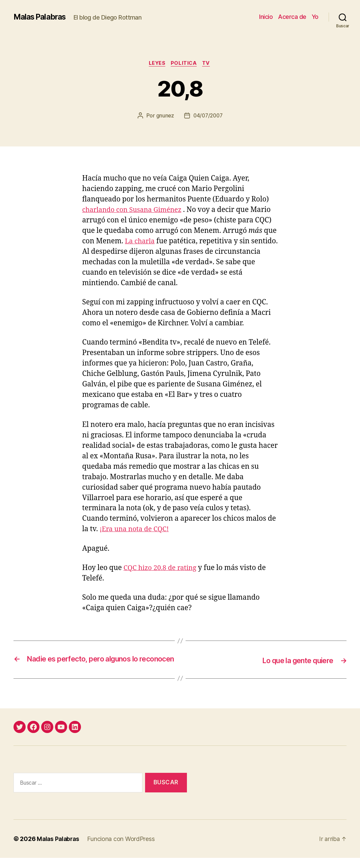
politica (185, 64)
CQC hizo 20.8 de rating (162, 568)
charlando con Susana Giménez (135, 211)
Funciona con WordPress (123, 849)
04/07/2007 (208, 116)
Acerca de (292, 17)
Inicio (266, 17)
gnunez (164, 116)
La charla (141, 242)
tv (209, 64)
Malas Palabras (42, 17)
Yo (315, 17)
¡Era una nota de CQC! (136, 530)
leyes (156, 64)
